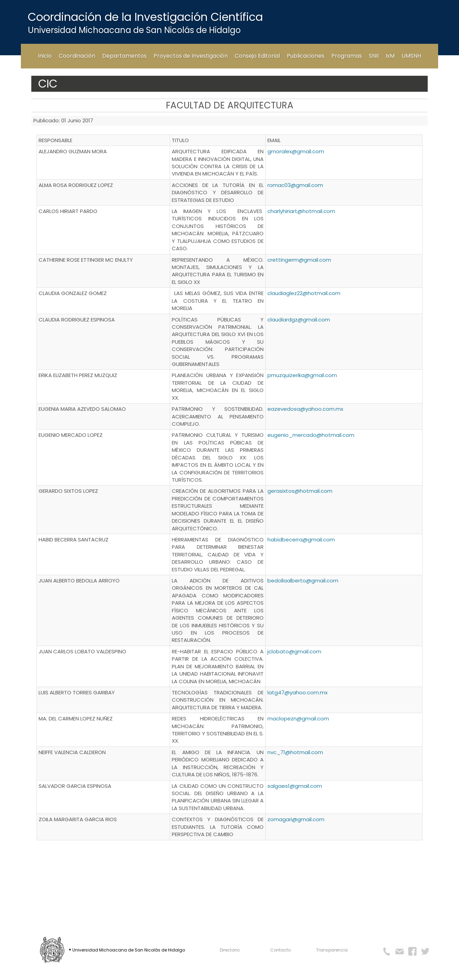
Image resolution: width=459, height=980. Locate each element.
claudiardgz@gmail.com (299, 320)
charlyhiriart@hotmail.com (301, 211)
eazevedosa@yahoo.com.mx (305, 409)
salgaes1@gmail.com (295, 786)
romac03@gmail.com (295, 185)
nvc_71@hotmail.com (295, 752)
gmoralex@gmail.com (296, 151)
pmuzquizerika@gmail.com (302, 375)
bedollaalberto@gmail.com (303, 581)
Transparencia (332, 950)
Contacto (280, 950)
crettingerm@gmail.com (299, 260)
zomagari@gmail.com (296, 819)
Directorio (230, 950)
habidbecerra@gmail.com (301, 540)
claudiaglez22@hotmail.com (304, 293)
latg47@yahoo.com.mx (297, 692)
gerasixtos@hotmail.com (300, 491)
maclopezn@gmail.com (298, 718)
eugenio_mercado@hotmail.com (311, 435)
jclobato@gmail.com (294, 651)
